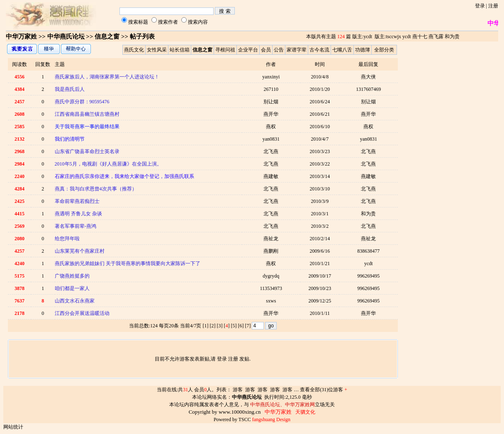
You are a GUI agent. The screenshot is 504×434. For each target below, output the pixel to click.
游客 (238, 390)
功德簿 (363, 50)
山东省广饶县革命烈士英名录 (87, 151)
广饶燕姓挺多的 (72, 276)
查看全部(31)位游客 (324, 390)
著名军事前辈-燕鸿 (75, 226)
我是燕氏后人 (70, 89)
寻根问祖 (225, 50)
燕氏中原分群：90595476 (82, 102)
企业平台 (248, 50)
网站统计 (13, 427)
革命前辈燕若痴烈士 (77, 201)
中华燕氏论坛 (66, 37)
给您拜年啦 (67, 239)
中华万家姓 (21, 37)
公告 (279, 50)
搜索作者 (168, 22)
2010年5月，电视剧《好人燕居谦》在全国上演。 (108, 164)
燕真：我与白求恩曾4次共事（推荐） (96, 189)
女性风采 (157, 50)
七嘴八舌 (342, 50)
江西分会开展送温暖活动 (82, 313)
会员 (266, 50)
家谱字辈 (297, 50)
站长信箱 (180, 50)
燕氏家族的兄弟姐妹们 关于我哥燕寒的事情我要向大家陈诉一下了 (128, 263)
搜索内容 (198, 22)
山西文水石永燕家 (75, 301)
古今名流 (319, 50)
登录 (480, 6)
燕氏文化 (134, 50)
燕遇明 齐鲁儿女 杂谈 (78, 214)
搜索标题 (138, 22)
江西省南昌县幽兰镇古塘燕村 (87, 114)
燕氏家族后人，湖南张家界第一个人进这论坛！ (107, 77)
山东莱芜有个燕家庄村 (80, 251)
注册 (493, 6)
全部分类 (384, 50)
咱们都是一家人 (72, 288)
